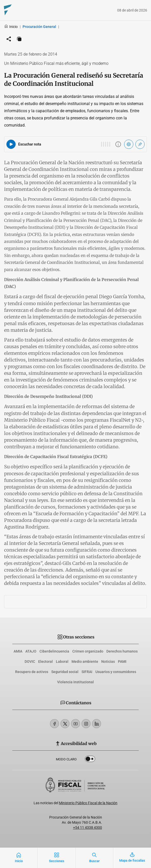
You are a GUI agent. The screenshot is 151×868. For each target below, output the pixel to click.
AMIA (18, 651)
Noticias (108, 662)
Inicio (11, 27)
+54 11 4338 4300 (88, 828)
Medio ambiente (85, 662)
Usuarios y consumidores (116, 672)
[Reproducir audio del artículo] (11, 144)
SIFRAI (87, 672)
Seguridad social (65, 672)
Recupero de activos (32, 672)
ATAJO (31, 651)
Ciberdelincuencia (54, 651)
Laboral (62, 662)
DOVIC (30, 662)
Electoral (46, 662)
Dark (90, 760)
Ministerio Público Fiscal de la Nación (88, 803)
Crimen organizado (88, 651)
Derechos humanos (122, 651)
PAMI (122, 662)
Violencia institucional (75, 682)
